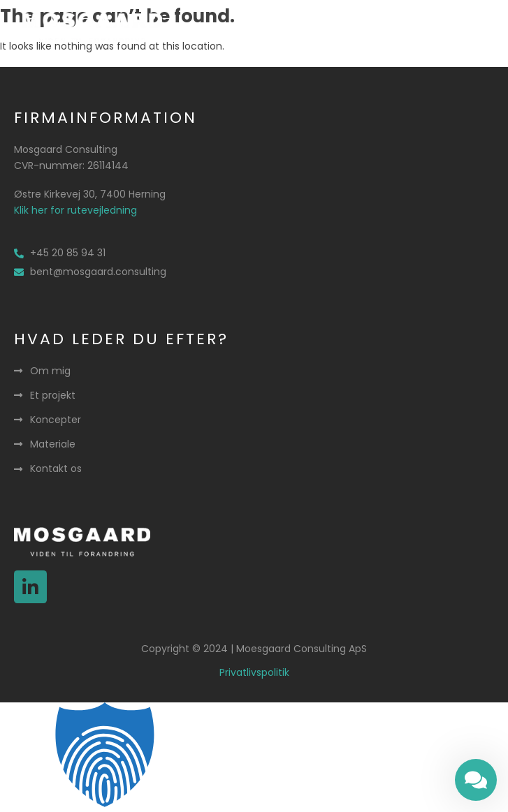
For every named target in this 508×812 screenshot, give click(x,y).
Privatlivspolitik (254, 672)
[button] (457, 28)
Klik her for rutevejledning (75, 210)
